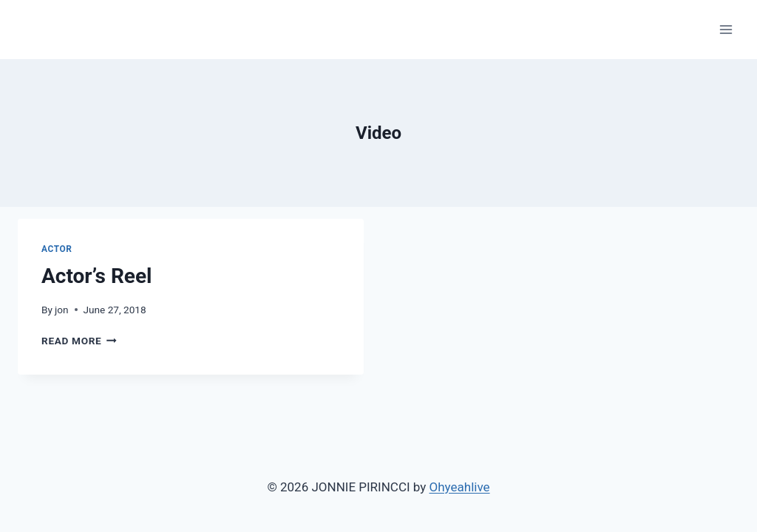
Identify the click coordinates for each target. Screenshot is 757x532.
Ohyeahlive (460, 487)
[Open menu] (726, 29)
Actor (57, 249)
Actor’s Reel (97, 276)
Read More (79, 341)
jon (62, 310)
